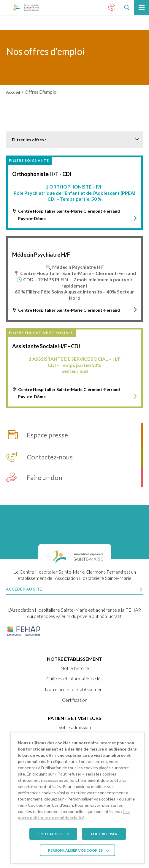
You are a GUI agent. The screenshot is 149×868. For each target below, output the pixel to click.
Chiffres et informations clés (74, 678)
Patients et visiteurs (74, 718)
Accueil (13, 92)
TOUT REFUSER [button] (104, 834)
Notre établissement (74, 659)
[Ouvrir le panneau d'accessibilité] (112, 7)
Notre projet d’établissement (74, 689)
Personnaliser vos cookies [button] (75, 850)
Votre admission (75, 727)
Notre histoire (75, 668)
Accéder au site (24, 589)
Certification (75, 700)
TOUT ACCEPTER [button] (53, 834)
